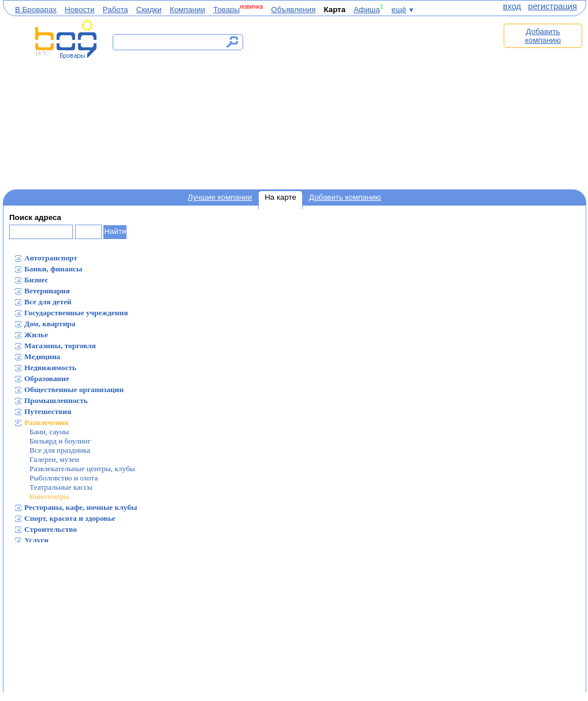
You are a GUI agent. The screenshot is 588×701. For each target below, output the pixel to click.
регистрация (552, 6)
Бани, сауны (49, 432)
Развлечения (46, 422)
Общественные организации (74, 389)
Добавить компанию (543, 36)
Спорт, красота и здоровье (70, 518)
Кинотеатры (49, 496)
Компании (187, 10)
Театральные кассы (61, 487)
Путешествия (48, 411)
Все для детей (48, 302)
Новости (80, 10)
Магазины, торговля (60, 346)
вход (512, 6)
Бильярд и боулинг (60, 441)
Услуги (36, 540)
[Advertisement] (377, 102)
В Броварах (36, 10)
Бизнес (36, 280)
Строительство (51, 529)
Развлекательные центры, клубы (82, 469)
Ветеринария (47, 291)
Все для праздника (60, 450)
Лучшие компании (220, 197)
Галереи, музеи (54, 459)
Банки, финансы (53, 269)
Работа (116, 10)
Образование (47, 379)
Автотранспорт (51, 258)
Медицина (42, 357)
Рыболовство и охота (64, 478)
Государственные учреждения (76, 313)
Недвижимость (50, 368)
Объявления (293, 10)
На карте (280, 197)
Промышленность (56, 400)
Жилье (36, 335)
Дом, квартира (50, 324)
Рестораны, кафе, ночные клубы (81, 507)
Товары (226, 10)
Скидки (149, 10)
